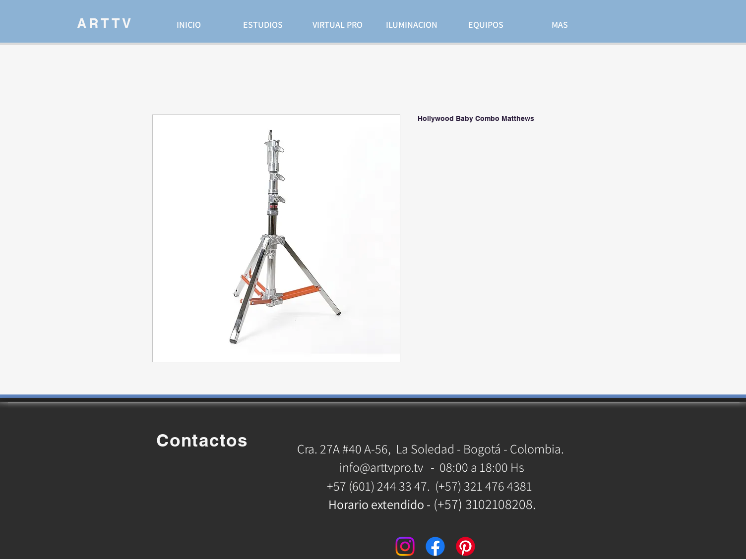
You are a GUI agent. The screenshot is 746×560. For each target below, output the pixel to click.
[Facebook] (435, 546)
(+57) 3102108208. (485, 504)
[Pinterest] (466, 546)
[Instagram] (405, 546)
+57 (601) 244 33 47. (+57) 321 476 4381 (431, 486)
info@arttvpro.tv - (387, 467)
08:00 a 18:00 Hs (482, 467)
